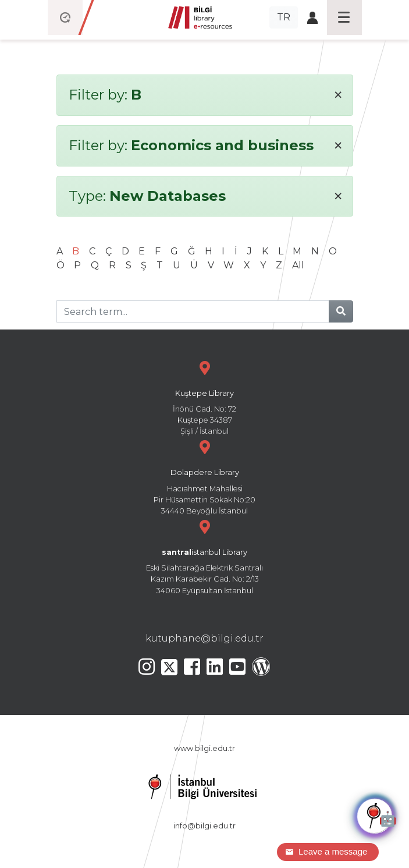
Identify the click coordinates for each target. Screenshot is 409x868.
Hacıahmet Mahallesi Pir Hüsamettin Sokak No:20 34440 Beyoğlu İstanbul (205, 476)
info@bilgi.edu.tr (204, 826)
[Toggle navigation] (344, 17)
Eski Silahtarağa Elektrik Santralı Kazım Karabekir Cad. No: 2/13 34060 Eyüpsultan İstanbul (205, 556)
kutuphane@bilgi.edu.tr (204, 638)
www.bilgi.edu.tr (204, 748)
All (298, 265)
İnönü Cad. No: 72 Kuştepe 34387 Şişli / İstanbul (205, 397)
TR (284, 17)
